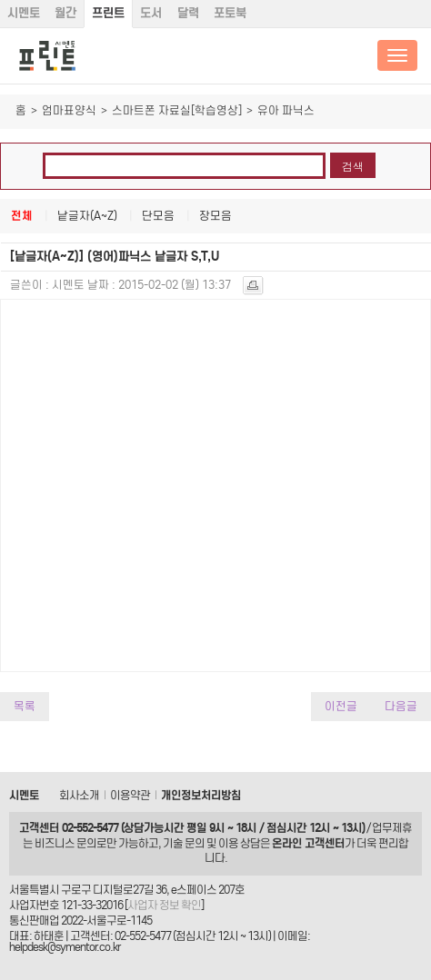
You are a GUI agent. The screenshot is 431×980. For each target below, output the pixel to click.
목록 (25, 706)
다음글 (401, 706)
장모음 (215, 216)
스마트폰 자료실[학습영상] (177, 110)
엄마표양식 (69, 110)
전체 (22, 216)
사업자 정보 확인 (164, 905)
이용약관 (130, 795)
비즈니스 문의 (65, 843)
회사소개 (79, 795)
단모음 (158, 216)
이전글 (341, 706)
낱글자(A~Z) (87, 216)
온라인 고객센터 (308, 843)
